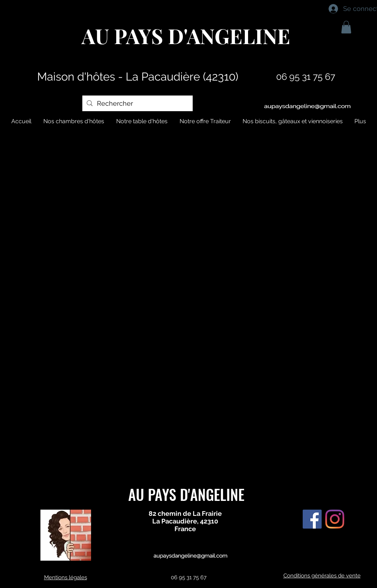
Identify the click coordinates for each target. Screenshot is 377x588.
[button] (346, 27)
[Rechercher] (137, 103)
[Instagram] (335, 519)
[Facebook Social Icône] (312, 519)
